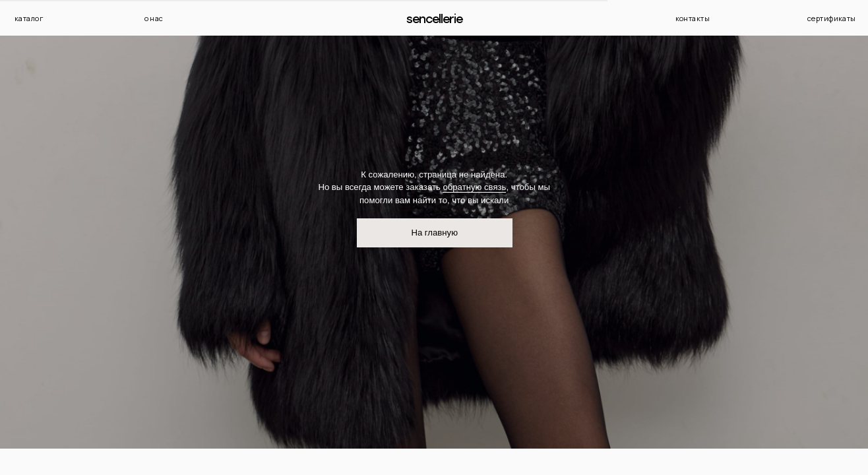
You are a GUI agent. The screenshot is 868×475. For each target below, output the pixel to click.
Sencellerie (435, 19)
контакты (693, 18)
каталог (29, 18)
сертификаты (832, 18)
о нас (154, 18)
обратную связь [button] (474, 187)
